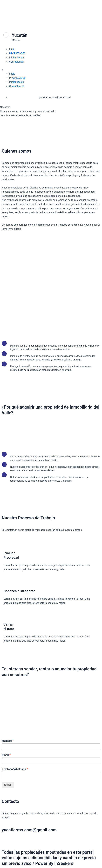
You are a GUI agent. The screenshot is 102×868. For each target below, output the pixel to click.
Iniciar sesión (17, 58)
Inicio (12, 49)
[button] (51, 70)
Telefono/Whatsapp (15, 769)
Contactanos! (17, 62)
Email (6, 755)
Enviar (8, 785)
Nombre (8, 741)
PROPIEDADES (17, 53)
